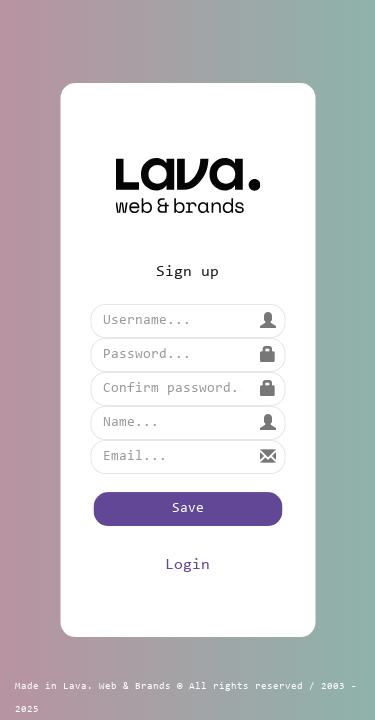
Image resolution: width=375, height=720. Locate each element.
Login (187, 565)
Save (188, 509)
